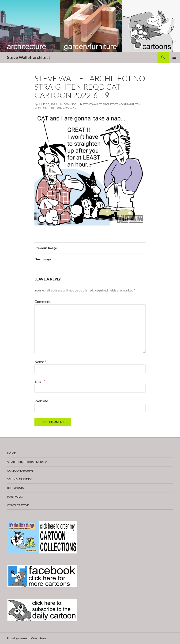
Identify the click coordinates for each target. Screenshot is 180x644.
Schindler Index (19, 479)
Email (40, 381)
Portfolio (15, 497)
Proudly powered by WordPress (27, 638)
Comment (44, 301)
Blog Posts (15, 488)
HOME (11, 453)
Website (41, 401)
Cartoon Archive (20, 471)
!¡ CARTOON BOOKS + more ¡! (27, 462)
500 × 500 (70, 104)
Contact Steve (18, 505)
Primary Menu (174, 57)
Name (40, 362)
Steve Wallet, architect (29, 57)
